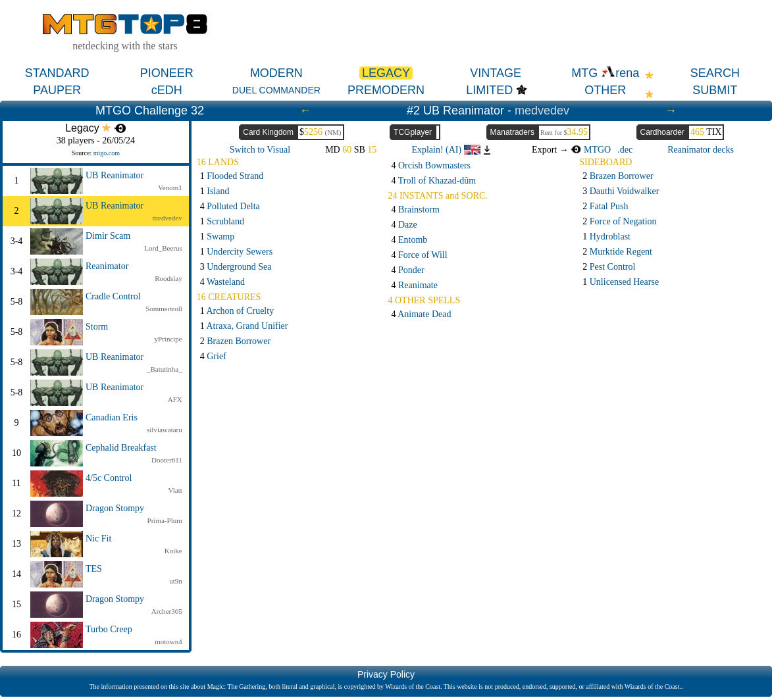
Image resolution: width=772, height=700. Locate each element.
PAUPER (57, 90)
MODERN (276, 73)
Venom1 (170, 187)
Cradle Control (113, 296)
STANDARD (57, 73)
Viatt (175, 490)
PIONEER (167, 73)
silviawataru (165, 430)
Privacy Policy (386, 674)
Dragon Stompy (115, 508)
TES (94, 569)
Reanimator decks (701, 150)
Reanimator (107, 266)
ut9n (176, 581)
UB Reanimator (115, 175)
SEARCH (715, 73)
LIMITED (489, 90)
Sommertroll (164, 309)
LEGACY (386, 73)
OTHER (605, 90)
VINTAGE (496, 73)
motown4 (168, 641)
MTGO (591, 150)
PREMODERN (386, 90)
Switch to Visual (260, 150)
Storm (97, 327)
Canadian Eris (112, 417)
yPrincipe (168, 339)
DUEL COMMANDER (276, 90)
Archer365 (167, 611)
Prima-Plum (165, 520)
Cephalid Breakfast (121, 448)
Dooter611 (167, 460)
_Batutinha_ (165, 369)
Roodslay (168, 278)
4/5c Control (109, 478)
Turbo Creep (109, 629)
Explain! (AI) (446, 150)
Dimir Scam (108, 236)
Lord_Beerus (163, 248)
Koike (173, 551)
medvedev (542, 111)
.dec (625, 150)
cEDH (167, 90)
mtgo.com (107, 153)
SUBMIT (715, 90)
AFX (175, 399)
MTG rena (605, 73)
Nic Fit (98, 538)
